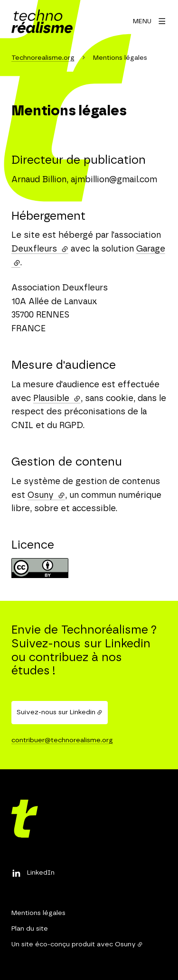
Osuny (46, 495)
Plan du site (30, 929)
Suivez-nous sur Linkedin (56, 712)
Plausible (57, 399)
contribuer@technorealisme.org (62, 740)
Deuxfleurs (40, 249)
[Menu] (150, 21)
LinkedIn (41, 873)
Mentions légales (38, 913)
